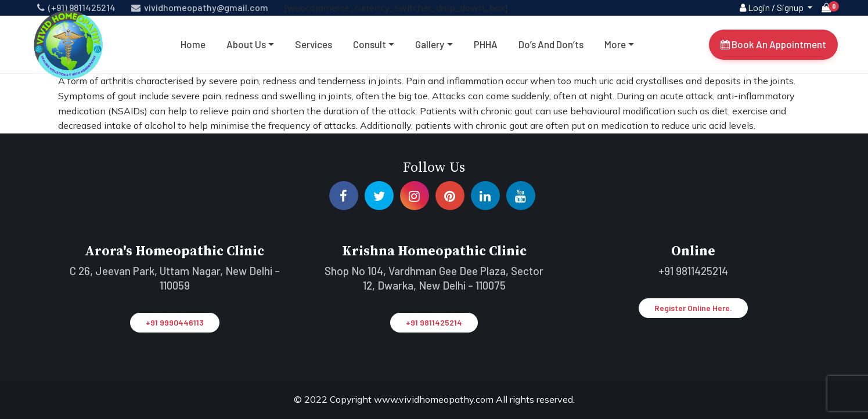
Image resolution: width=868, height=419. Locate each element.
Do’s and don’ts (551, 44)
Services (314, 44)
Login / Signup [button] (772, 7)
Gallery (430, 44)
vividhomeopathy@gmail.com (200, 7)
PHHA (486, 44)
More (615, 44)
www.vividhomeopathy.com (435, 399)
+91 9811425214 (434, 322)
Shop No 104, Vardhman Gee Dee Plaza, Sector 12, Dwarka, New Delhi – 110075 (434, 278)
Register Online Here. (693, 308)
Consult (370, 44)
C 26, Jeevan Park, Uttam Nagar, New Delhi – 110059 (175, 278)
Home (193, 44)
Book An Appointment (773, 44)
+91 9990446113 (175, 322)
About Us (246, 44)
